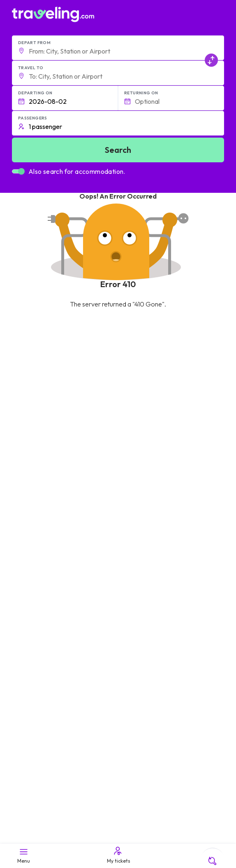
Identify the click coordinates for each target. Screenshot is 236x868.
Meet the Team (35, 587)
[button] (118, 48)
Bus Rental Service (40, 622)
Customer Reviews (40, 604)
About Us (28, 578)
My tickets (118, 855)
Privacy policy (34, 657)
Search (118, 150)
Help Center (106, 502)
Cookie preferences (43, 666)
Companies (31, 613)
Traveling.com (57, 840)
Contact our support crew (50, 703)
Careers (27, 596)
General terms (35, 648)
